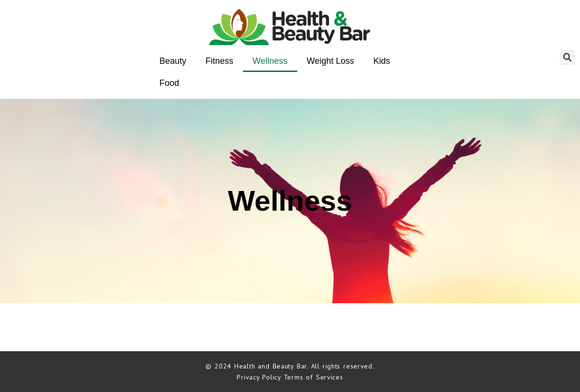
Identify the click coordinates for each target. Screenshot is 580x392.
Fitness (219, 61)
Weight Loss (331, 61)
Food (169, 83)
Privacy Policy (260, 377)
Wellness (270, 61)
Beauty (173, 61)
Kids (382, 61)
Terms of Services (314, 377)
